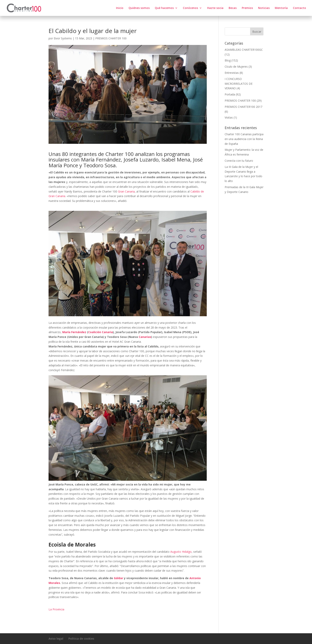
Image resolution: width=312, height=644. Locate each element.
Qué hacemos (164, 8)
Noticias (264, 8)
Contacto (299, 8)
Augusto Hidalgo (181, 552)
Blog (228, 60)
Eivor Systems (63, 38)
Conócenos (190, 8)
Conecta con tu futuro (239, 161)
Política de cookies (81, 639)
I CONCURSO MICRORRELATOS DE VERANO (239, 84)
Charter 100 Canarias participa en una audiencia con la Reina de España (244, 139)
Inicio (120, 8)
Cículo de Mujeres (236, 67)
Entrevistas (232, 73)
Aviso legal (56, 639)
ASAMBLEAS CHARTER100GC (244, 50)
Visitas (229, 117)
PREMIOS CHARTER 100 (111, 38)
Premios (247, 8)
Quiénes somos (139, 8)
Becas (233, 8)
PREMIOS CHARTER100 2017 (243, 107)
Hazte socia (215, 8)
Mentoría (281, 8)
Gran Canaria (126, 191)
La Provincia (56, 609)
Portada (230, 94)
